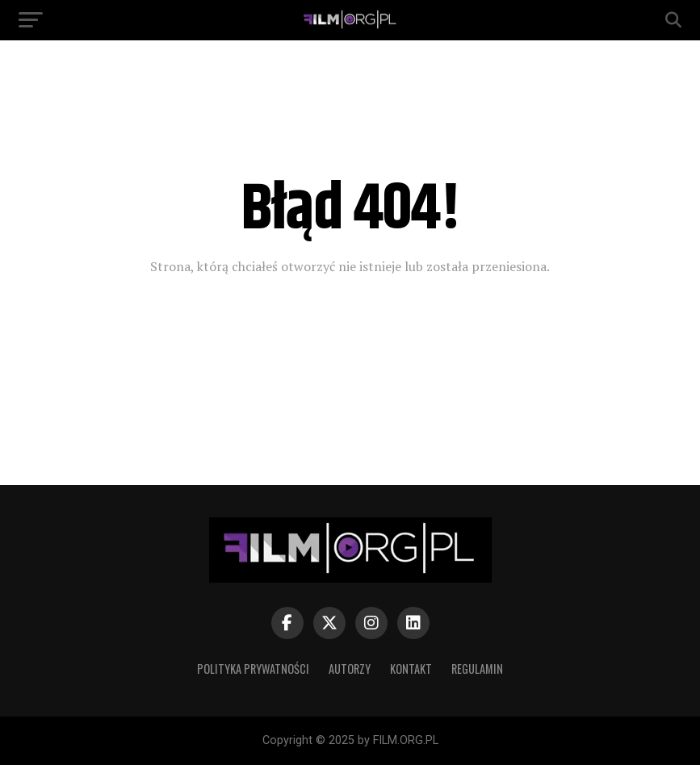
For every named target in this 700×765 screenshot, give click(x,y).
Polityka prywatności (253, 669)
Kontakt (411, 669)
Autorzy (350, 669)
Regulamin (477, 669)
